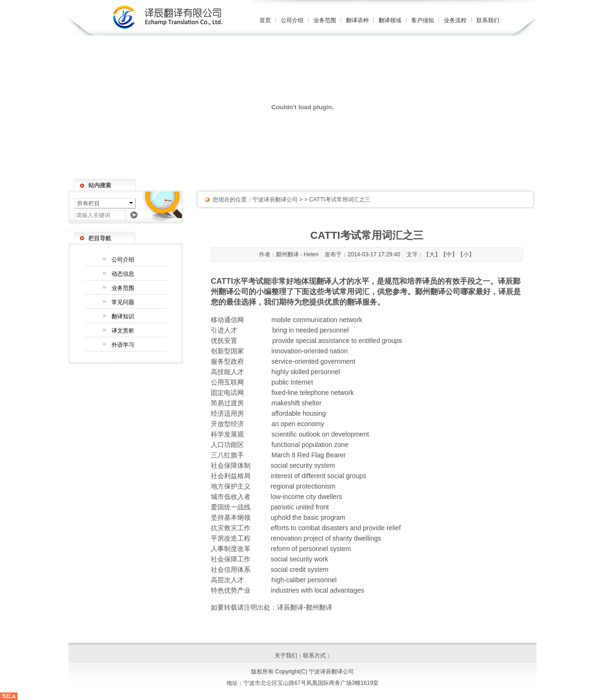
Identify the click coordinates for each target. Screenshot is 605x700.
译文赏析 (123, 331)
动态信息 (123, 274)
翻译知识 (123, 316)
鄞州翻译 (319, 607)
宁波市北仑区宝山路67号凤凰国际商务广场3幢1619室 (311, 683)
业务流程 (455, 20)
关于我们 (286, 656)
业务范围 (325, 20)
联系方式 (314, 656)
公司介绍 (292, 20)
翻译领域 (390, 20)
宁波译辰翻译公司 (275, 200)
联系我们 (488, 20)
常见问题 (123, 302)
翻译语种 (357, 20)
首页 (265, 20)
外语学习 (123, 345)
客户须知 (423, 20)
